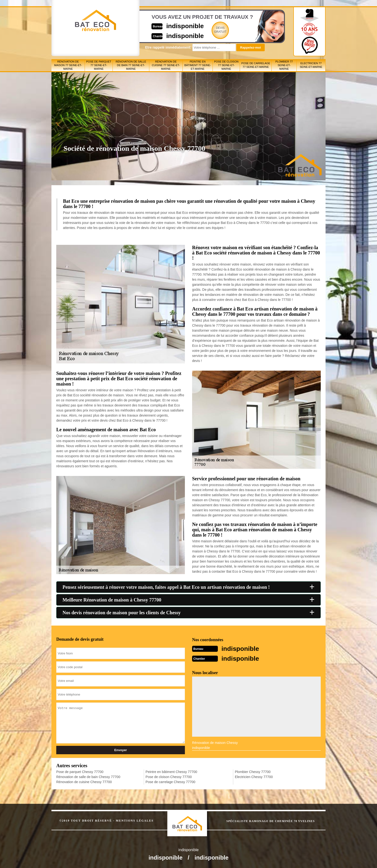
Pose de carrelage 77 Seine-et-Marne (256, 65)
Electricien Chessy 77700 (254, 776)
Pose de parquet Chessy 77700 (80, 771)
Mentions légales (135, 820)
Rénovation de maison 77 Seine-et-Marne (68, 65)
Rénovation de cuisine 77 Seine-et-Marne (166, 65)
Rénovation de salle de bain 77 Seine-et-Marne (131, 65)
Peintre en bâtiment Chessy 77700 (171, 771)
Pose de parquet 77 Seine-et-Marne (99, 65)
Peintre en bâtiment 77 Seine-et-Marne (198, 65)
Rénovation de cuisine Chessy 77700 (84, 781)
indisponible (174, 26)
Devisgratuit (211, 30)
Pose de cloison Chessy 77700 (169, 776)
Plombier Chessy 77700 (253, 771)
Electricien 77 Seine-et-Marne (311, 65)
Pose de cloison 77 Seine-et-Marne (226, 65)
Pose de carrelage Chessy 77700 (170, 781)
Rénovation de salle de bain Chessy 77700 (88, 776)
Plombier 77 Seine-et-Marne (284, 65)
